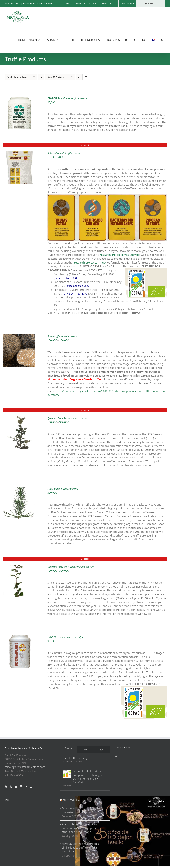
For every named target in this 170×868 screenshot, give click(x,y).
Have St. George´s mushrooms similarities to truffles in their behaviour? (80, 848)
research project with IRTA (90, 263)
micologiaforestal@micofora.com (38, 3)
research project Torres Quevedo (120, 255)
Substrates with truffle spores (64, 153)
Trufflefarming (71, 800)
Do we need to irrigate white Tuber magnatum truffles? (83, 810)
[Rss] (6, 787)
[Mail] (31, 787)
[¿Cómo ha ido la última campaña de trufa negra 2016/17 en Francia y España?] (67, 774)
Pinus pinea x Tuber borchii (63, 489)
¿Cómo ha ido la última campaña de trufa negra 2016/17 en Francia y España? (88, 777)
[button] (163, 40)
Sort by (17, 77)
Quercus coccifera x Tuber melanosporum (71, 567)
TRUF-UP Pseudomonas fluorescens (67, 98)
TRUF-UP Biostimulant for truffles (66, 637)
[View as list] (86, 77)
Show (56, 77)
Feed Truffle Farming (75, 758)
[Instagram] (21, 787)
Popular (68, 748)
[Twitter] (11, 787)
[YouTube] (16, 787)
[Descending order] (41, 77)
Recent (85, 750)
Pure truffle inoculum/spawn (63, 336)
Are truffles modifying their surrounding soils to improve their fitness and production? (83, 828)
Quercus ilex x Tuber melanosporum (68, 418)
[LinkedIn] (26, 787)
